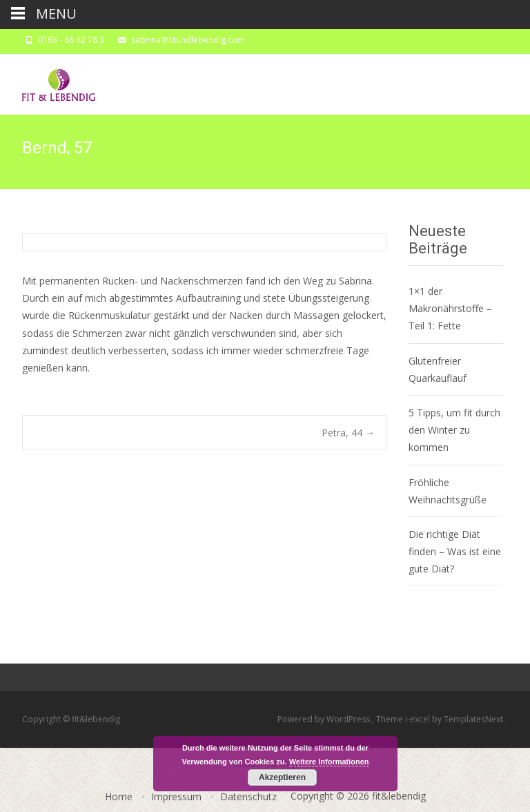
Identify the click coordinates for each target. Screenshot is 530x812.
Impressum (176, 796)
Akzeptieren (282, 777)
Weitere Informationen (329, 762)
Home (119, 796)
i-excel (419, 719)
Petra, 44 (348, 433)
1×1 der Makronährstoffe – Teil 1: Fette (450, 308)
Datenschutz (248, 796)
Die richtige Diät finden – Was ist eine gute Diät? (455, 551)
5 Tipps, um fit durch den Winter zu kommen (454, 430)
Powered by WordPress (325, 719)
